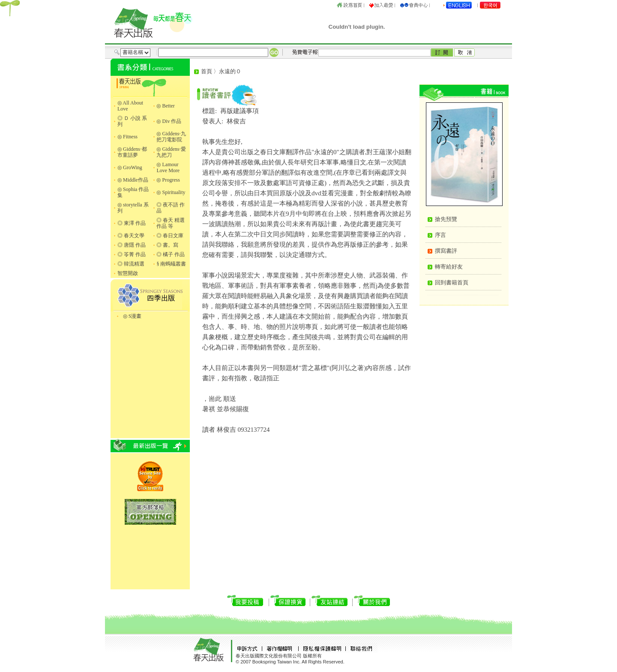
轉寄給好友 (449, 267)
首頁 (207, 71)
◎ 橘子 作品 (171, 254)
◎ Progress (168, 180)
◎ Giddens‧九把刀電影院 (171, 137)
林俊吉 (236, 121)
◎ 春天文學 (131, 236)
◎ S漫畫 (132, 316)
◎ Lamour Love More (168, 167)
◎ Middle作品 (133, 180)
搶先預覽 (446, 219)
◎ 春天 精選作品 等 (171, 223)
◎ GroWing (130, 167)
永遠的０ (230, 71)
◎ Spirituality (171, 192)
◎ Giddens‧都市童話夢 (132, 152)
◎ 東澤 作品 (132, 223)
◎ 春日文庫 (170, 236)
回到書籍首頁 (452, 282)
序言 (440, 235)
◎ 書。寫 (167, 245)
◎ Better (165, 106)
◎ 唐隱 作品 (132, 245)
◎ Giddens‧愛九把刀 (171, 152)
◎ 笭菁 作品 (132, 254)
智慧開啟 (128, 273)
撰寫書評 (446, 251)
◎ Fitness (127, 137)
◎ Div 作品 (169, 121)
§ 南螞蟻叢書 (171, 264)
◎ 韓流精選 (131, 264)
